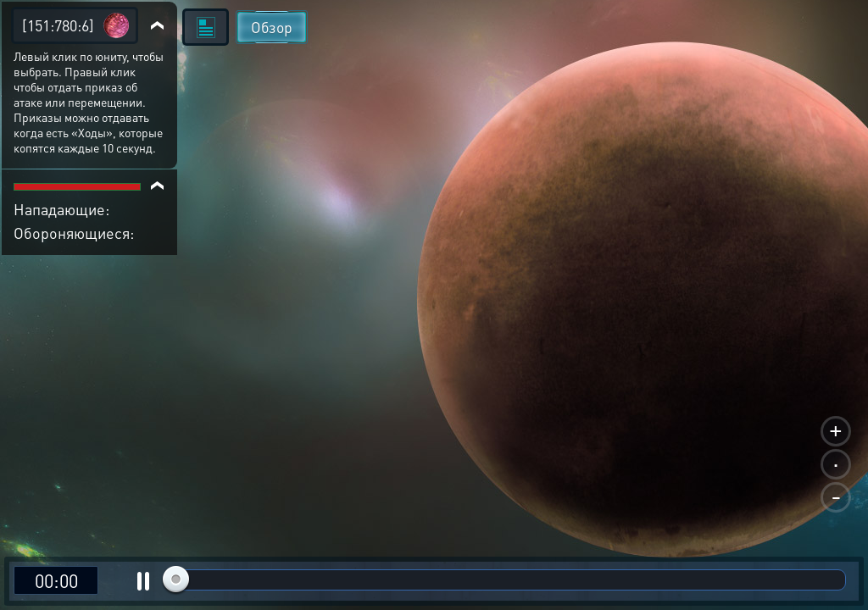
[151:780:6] (58, 25)
